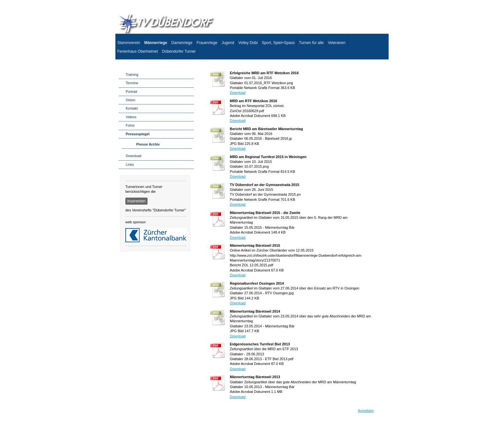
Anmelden (366, 411)
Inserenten (136, 201)
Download (238, 93)
